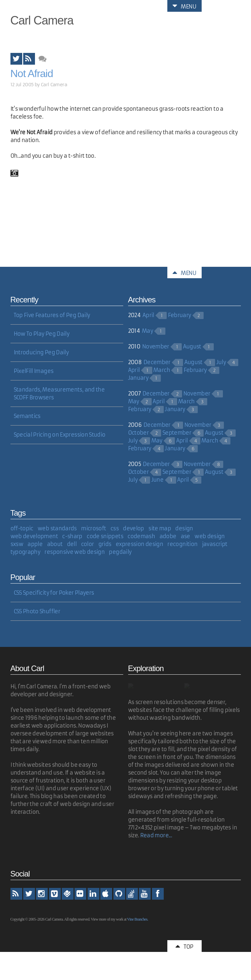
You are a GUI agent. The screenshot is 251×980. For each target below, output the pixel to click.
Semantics (27, 416)
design (184, 528)
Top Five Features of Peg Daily (52, 315)
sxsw (17, 544)
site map (160, 528)
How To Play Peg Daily (42, 334)
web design (210, 536)
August (192, 346)
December (157, 362)
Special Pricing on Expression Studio (60, 435)
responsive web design (75, 552)
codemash (141, 536)
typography (25, 552)
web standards (57, 528)
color (88, 544)
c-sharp (72, 536)
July (221, 362)
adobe (168, 536)
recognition (182, 544)
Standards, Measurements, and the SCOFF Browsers (59, 394)
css (115, 528)
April (148, 315)
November (156, 346)
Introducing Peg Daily (41, 352)
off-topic (22, 528)
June (157, 480)
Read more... (156, 835)
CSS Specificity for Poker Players (54, 593)
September (177, 433)
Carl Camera (42, 20)
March (162, 370)
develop (134, 528)
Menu (184, 6)
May (147, 331)
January (138, 378)
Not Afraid (32, 73)
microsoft (93, 528)
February (180, 315)
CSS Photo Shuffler (37, 611)
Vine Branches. (138, 919)
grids (105, 544)
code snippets (105, 536)
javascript (215, 544)
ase (185, 536)
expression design (139, 544)
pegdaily (120, 552)
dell (72, 544)
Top (184, 946)
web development (34, 536)
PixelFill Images (34, 371)
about (55, 544)
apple (35, 544)
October (139, 433)
